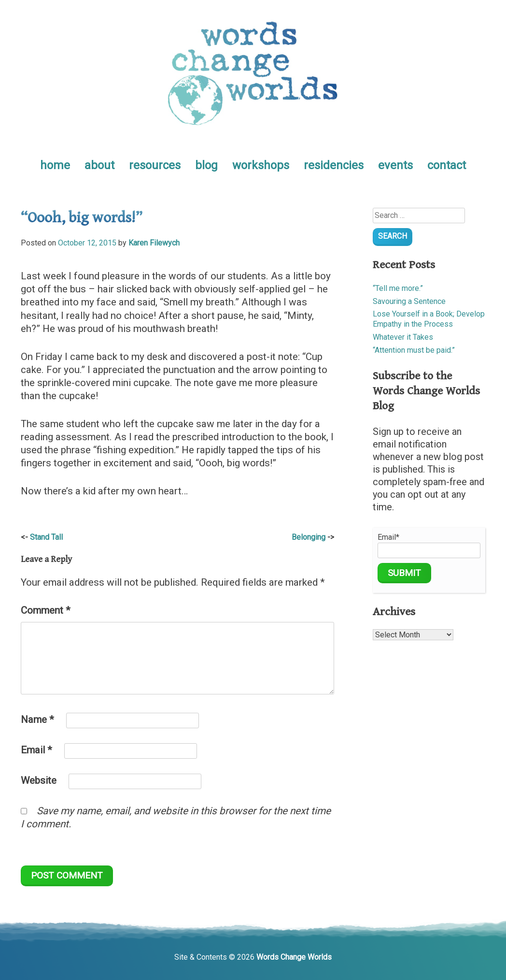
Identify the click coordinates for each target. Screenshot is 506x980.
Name (37, 720)
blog (206, 165)
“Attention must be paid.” (414, 350)
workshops (261, 165)
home (55, 165)
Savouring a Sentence (409, 301)
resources (155, 165)
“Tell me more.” (398, 288)
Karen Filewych (154, 243)
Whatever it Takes (403, 337)
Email (36, 750)
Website (39, 780)
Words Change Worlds (294, 957)
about (99, 165)
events (395, 165)
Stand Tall (46, 537)
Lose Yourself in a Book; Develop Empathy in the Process (429, 319)
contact (447, 165)
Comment (46, 610)
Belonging (309, 537)
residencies (334, 165)
